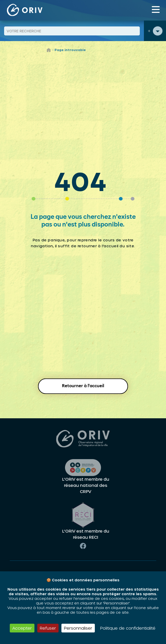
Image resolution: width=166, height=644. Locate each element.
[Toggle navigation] (156, 10)
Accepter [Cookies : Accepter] (22, 628)
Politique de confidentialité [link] (128, 628)
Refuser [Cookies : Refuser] (48, 628)
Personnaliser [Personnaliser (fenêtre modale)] (78, 628)
